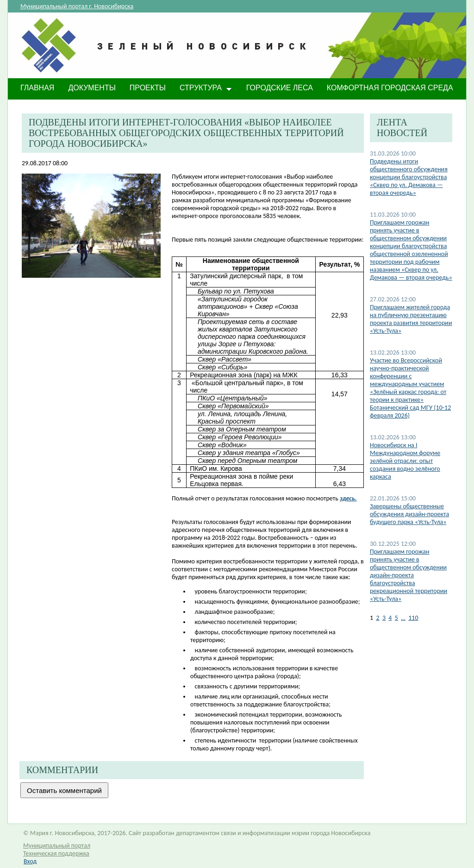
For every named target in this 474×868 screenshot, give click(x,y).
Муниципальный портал (57, 846)
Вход (30, 861)
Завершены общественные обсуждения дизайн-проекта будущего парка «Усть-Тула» (409, 514)
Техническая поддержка (56, 853)
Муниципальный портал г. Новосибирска (77, 6)
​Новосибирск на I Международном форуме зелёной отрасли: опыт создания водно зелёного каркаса (405, 461)
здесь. (348, 498)
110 (413, 618)
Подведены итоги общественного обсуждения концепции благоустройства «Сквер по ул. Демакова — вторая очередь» (409, 177)
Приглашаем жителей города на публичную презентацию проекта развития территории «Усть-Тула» (411, 319)
